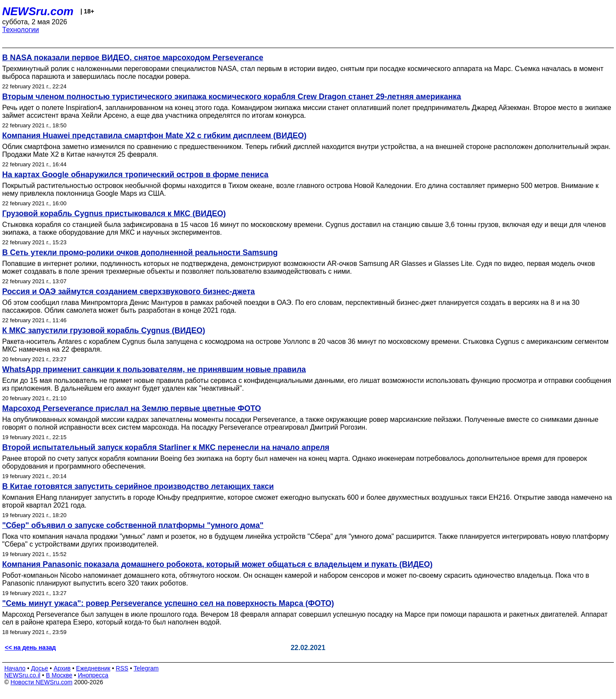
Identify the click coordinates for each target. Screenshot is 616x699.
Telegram (146, 668)
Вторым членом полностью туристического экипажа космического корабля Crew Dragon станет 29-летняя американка (232, 97)
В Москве (59, 675)
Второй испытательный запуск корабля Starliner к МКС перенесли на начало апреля (166, 447)
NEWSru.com (38, 11)
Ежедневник (93, 668)
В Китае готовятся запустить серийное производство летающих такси (138, 486)
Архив (62, 668)
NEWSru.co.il (22, 675)
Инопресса (93, 675)
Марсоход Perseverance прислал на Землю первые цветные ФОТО (131, 408)
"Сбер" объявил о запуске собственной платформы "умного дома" (133, 525)
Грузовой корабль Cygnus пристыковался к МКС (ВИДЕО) (114, 214)
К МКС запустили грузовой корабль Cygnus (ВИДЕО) (104, 330)
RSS (122, 668)
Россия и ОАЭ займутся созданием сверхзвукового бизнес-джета (128, 291)
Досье (39, 668)
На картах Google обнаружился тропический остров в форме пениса (135, 175)
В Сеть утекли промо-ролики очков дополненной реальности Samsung (140, 252)
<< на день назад (30, 647)
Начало (15, 668)
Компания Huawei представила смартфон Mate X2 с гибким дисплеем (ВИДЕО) (154, 136)
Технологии (21, 30)
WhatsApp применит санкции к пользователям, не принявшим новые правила (154, 369)
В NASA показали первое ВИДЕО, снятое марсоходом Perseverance (133, 58)
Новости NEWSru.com (41, 682)
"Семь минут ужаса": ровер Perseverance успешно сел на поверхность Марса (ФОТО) (168, 603)
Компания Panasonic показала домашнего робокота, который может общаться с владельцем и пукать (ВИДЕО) (217, 564)
